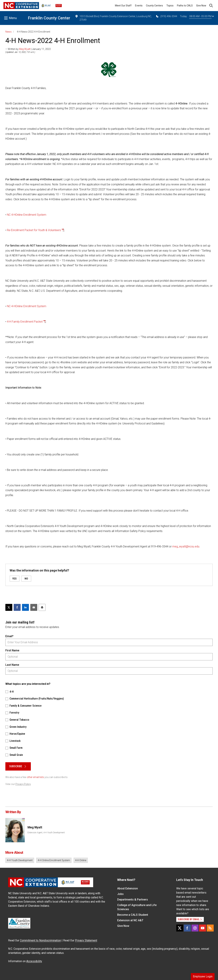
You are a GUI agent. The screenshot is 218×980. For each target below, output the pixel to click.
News (8, 32)
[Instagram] (195, 928)
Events (139, 6)
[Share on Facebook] (17, 607)
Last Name (12, 665)
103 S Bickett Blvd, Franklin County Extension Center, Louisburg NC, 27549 (113, 18)
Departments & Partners (133, 900)
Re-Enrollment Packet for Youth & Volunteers (34, 230)
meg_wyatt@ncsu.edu (186, 546)
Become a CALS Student (133, 915)
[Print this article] (42, 607)
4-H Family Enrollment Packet (25, 322)
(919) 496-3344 (166, 16)
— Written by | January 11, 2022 (28, 49)
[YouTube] (203, 928)
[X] (180, 928)
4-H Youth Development (20, 860)
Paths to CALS (185, 6)
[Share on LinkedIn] (25, 607)
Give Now (201, 6)
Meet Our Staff (123, 6)
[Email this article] (34, 607)
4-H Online (81, 860)
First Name (12, 650)
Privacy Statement (86, 940)
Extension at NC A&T (130, 920)
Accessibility (34, 961)
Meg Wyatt (25, 49)
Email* (9, 636)
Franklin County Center (49, 18)
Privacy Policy (23, 784)
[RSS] (210, 928)
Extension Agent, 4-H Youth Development (46, 833)
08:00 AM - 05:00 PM (202, 16)
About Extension (128, 888)
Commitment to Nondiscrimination (40, 940)
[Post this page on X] (9, 607)
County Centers (154, 6)
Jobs (120, 894)
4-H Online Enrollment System (54, 860)
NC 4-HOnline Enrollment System (27, 215)
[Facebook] (187, 928)
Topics (170, 6)
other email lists (35, 777)
